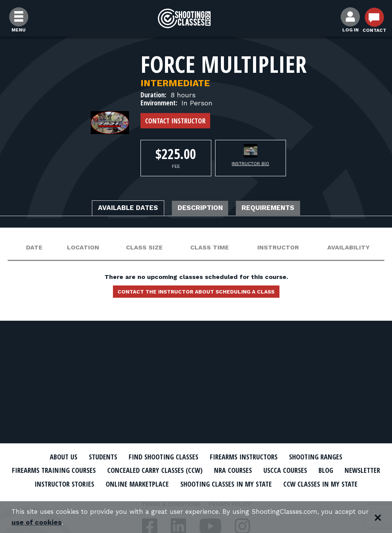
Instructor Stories (124, 483)
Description (201, 209)
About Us (49, 457)
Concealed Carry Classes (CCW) (178, 470)
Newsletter (58, 483)
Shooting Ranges (328, 457)
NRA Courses (263, 470)
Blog (364, 470)
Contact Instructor (175, 121)
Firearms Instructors (248, 457)
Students (93, 457)
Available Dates (118, 209)
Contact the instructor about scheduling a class (196, 294)
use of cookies (74, 522)
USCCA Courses (320, 470)
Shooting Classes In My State (303, 483)
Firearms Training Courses (66, 470)
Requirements (279, 209)
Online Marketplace (205, 483)
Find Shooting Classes (160, 457)
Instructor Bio (250, 164)
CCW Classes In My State (196, 497)
